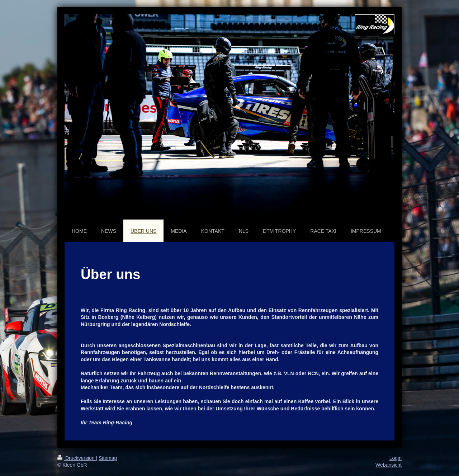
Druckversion (77, 458)
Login (396, 458)
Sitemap (108, 458)
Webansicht (389, 465)
